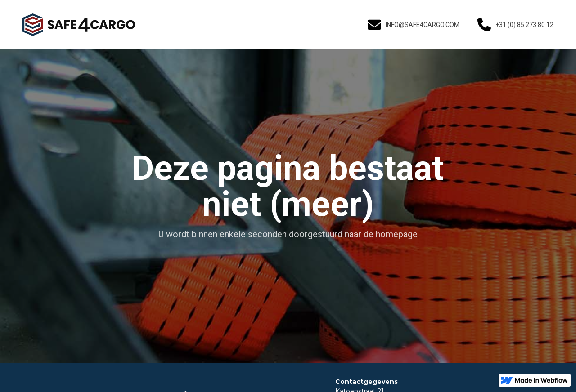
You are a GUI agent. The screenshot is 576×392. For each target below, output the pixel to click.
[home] (79, 25)
